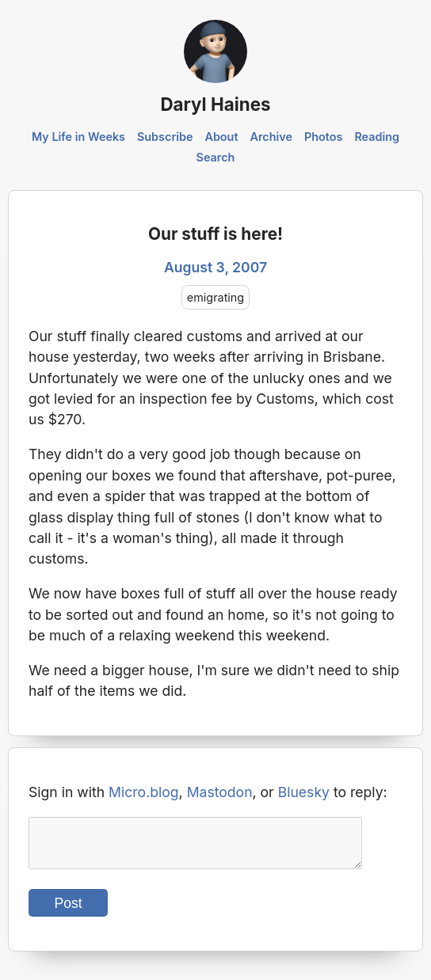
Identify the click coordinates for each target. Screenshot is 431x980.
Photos (323, 137)
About (221, 137)
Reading (377, 137)
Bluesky (304, 792)
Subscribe (165, 137)
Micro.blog (144, 792)
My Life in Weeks (78, 137)
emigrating (215, 297)
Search (216, 157)
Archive (271, 137)
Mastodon (220, 792)
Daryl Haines (215, 104)
